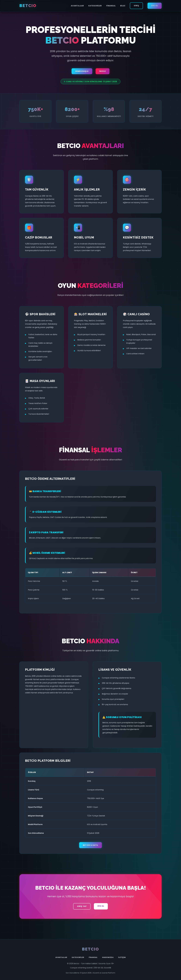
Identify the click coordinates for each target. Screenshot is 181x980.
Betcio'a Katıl (90, 845)
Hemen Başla (82, 71)
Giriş (136, 6)
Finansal (111, 6)
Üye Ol (155, 6)
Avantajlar (77, 6)
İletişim (122, 957)
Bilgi (123, 6)
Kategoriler (95, 6)
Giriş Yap (82, 906)
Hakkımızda (108, 957)
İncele (103, 71)
